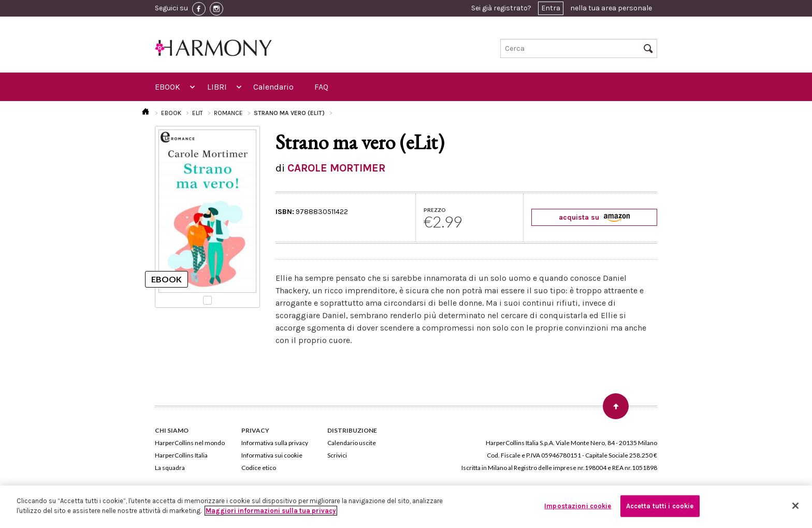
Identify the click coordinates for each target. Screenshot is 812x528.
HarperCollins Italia (181, 455)
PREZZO (435, 210)
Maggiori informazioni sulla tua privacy (271, 511)
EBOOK (168, 87)
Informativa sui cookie (272, 455)
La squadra (170, 468)
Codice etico (259, 468)
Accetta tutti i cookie (660, 506)
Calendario (273, 87)
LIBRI (217, 87)
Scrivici (337, 455)
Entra (551, 8)
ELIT (198, 113)
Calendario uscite (352, 443)
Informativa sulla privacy (275, 443)
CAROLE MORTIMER (336, 168)
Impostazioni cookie (578, 506)
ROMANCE (228, 113)
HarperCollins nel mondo (190, 443)
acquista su (594, 217)
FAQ (321, 87)
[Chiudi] (795, 506)
